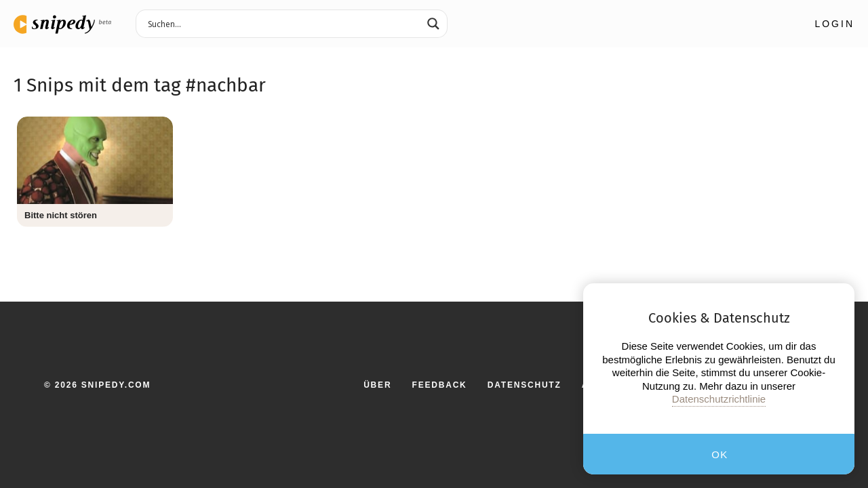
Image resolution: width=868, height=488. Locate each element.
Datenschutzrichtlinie (719, 399)
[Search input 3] (283, 23)
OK (720, 454)
